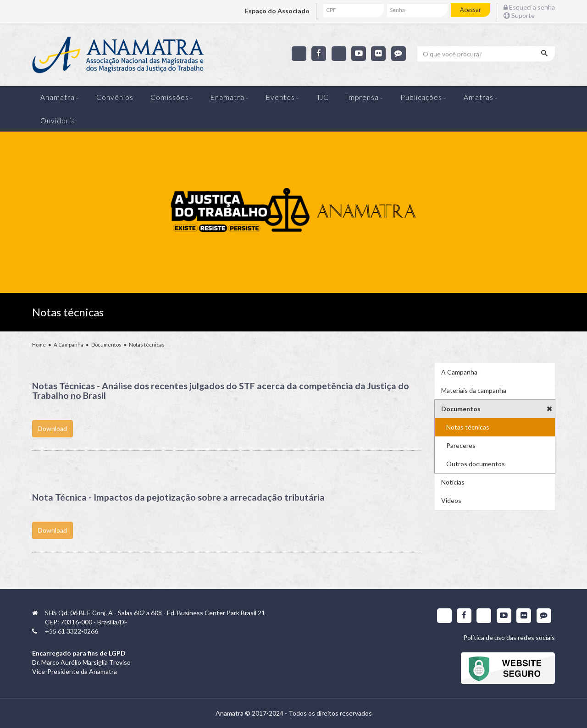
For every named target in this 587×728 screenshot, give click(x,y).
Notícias (453, 482)
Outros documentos (476, 464)
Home (39, 345)
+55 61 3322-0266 (72, 631)
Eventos (280, 97)
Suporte (519, 15)
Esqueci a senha (529, 7)
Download (227, 435)
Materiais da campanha (474, 390)
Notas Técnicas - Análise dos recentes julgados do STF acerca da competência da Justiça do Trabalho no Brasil (221, 391)
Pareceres (461, 445)
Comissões (170, 97)
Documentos (461, 409)
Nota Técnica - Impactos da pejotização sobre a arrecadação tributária (178, 497)
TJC (323, 97)
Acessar (471, 10)
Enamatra (227, 97)
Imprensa (362, 97)
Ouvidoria (58, 121)
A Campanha (69, 345)
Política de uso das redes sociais (509, 637)
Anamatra (58, 97)
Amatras (479, 97)
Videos (451, 500)
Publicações (421, 97)
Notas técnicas (468, 427)
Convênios (115, 97)
